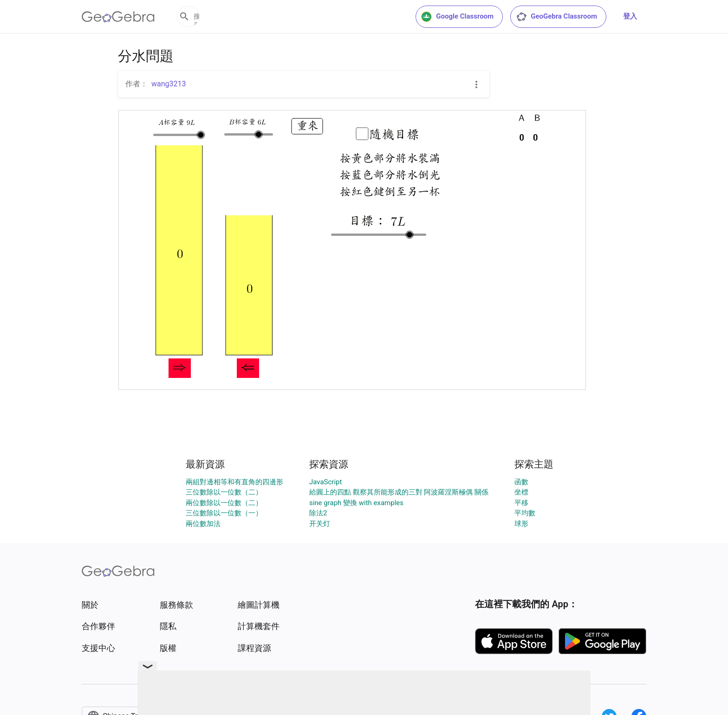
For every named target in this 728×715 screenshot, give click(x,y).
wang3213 (169, 84)
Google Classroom (457, 17)
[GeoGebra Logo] (118, 17)
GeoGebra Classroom (556, 17)
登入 (630, 16)
